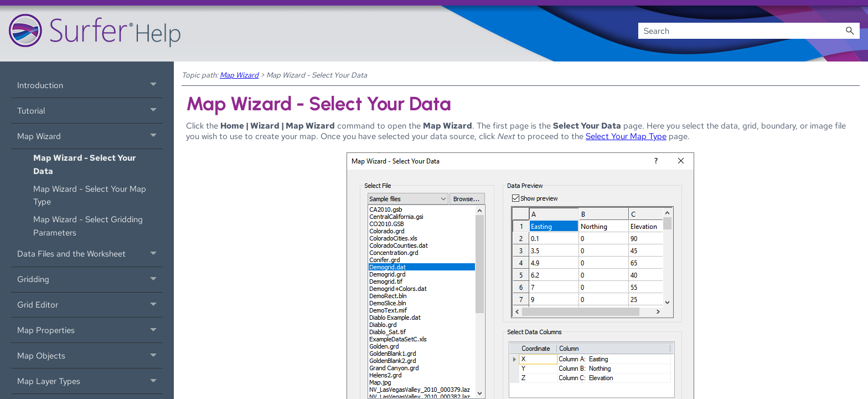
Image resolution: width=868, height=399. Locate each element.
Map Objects (90, 355)
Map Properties (90, 330)
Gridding (90, 280)
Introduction (90, 85)
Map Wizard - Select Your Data (85, 164)
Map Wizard (90, 136)
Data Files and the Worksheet (90, 254)
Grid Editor (90, 305)
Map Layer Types (90, 381)
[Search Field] (749, 31)
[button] (850, 31)
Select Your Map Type (626, 136)
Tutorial (90, 111)
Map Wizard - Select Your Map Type (90, 195)
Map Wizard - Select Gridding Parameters (88, 226)
